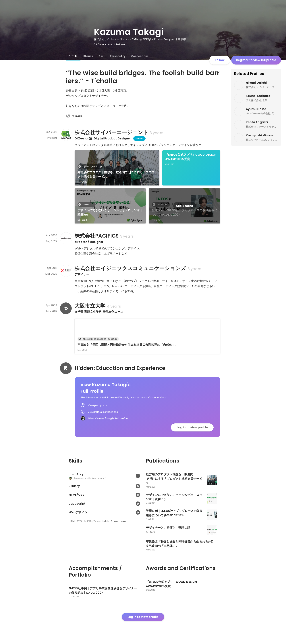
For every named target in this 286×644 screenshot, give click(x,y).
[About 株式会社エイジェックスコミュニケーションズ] (66, 271)
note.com (74, 116)
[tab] (73, 56)
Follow (220, 60)
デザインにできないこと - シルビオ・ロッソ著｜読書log (110, 212)
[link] (117, 168)
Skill (102, 56)
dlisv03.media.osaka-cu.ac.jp (99, 339)
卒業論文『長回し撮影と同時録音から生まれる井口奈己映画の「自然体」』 (128, 345)
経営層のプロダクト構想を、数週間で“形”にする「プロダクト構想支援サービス (116, 174)
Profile (73, 56)
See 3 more (185, 206)
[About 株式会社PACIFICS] (66, 238)
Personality (118, 56)
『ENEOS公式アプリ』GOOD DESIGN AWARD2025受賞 (191, 157)
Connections (140, 56)
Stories (88, 56)
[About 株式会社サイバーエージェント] (66, 135)
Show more (118, 521)
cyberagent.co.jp (91, 166)
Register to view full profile (256, 60)
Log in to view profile (192, 427)
